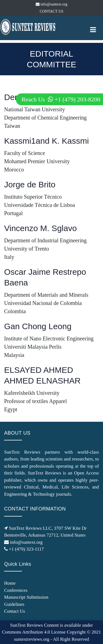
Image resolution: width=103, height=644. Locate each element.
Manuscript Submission (26, 597)
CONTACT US (51, 11)
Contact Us (15, 611)
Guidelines (14, 604)
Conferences (16, 590)
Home (10, 583)
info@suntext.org (51, 4)
